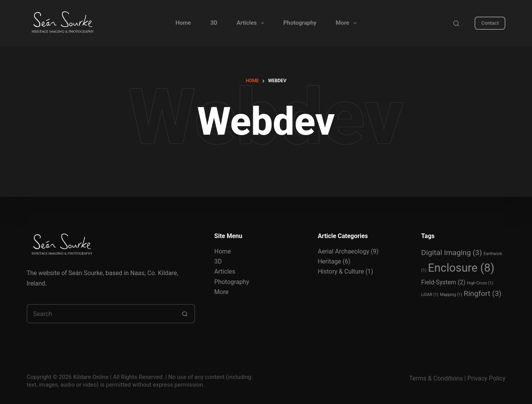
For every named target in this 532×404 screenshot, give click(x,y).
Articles (225, 271)
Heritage (329, 261)
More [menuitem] (348, 23)
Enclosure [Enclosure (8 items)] (461, 268)
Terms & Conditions (436, 378)
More (221, 292)
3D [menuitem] (214, 23)
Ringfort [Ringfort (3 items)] (483, 293)
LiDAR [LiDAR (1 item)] (430, 295)
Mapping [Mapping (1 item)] (451, 295)
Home (223, 251)
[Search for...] (101, 314)
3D (218, 261)
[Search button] (185, 314)
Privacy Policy (487, 378)
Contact (490, 23)
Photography (232, 282)
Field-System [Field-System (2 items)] (443, 282)
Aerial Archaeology (343, 251)
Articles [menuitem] (252, 23)
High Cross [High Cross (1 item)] (480, 283)
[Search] (456, 23)
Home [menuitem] (183, 23)
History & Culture (341, 271)
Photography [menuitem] (300, 23)
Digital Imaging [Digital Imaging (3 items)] (452, 253)
